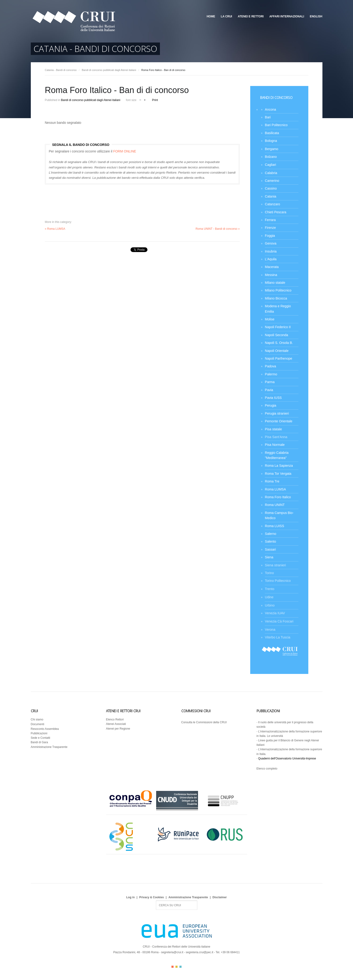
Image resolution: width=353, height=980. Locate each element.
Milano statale (275, 283)
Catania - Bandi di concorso (61, 70)
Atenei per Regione (118, 729)
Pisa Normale (275, 445)
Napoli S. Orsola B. (279, 343)
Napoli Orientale (277, 351)
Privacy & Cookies (152, 897)
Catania (270, 196)
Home (211, 16)
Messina (271, 275)
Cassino (271, 188)
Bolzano (271, 157)
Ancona (270, 109)
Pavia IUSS (273, 398)
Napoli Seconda (276, 335)
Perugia (270, 405)
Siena (269, 557)
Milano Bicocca (276, 298)
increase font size (145, 99)
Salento (270, 541)
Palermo (271, 374)
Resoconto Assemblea (45, 729)
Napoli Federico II (278, 327)
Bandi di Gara (39, 742)
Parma (270, 382)
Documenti (38, 724)
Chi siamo (37, 719)
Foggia (270, 236)
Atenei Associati (116, 724)
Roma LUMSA (275, 489)
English (316, 16)
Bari (268, 117)
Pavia (269, 390)
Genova (271, 243)
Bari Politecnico (276, 125)
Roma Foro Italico (278, 497)
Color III (180, 967)
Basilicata (272, 133)
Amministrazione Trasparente (49, 747)
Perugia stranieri (277, 413)
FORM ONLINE (125, 151)
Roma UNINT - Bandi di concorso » (218, 229)
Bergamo (272, 149)
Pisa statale (273, 429)
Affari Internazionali (287, 16)
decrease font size (140, 99)
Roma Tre (272, 481)
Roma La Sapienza (279, 466)
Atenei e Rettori (251, 16)
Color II (176, 967)
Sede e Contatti (41, 738)
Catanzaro (272, 204)
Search (156, 901)
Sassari (270, 549)
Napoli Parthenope (278, 358)
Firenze (270, 228)
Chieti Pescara (276, 212)
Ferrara (270, 220)
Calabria (271, 173)
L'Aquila (271, 259)
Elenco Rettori (115, 719)
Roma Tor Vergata (278, 474)
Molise (270, 319)
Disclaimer (220, 897)
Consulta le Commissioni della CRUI (204, 722)
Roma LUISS (274, 526)
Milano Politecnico (278, 290)
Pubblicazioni (39, 733)
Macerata (272, 267)
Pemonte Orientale (279, 421)
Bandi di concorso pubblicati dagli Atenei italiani (109, 70)
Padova (270, 366)
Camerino (272, 181)
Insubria (271, 251)
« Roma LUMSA (55, 229)
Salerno (270, 534)
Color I (173, 967)
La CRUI (226, 16)
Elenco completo (267, 769)
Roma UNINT (275, 505)
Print (155, 100)
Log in (131, 897)
